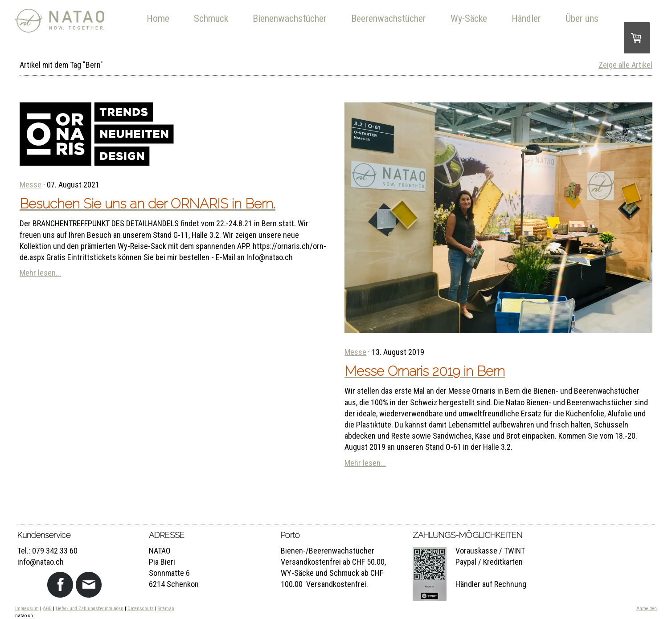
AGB (47, 609)
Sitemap (166, 609)
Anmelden (647, 609)
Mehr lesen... (40, 273)
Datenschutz (141, 609)
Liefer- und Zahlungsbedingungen (90, 609)
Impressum (27, 609)
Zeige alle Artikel (625, 65)
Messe (31, 185)
